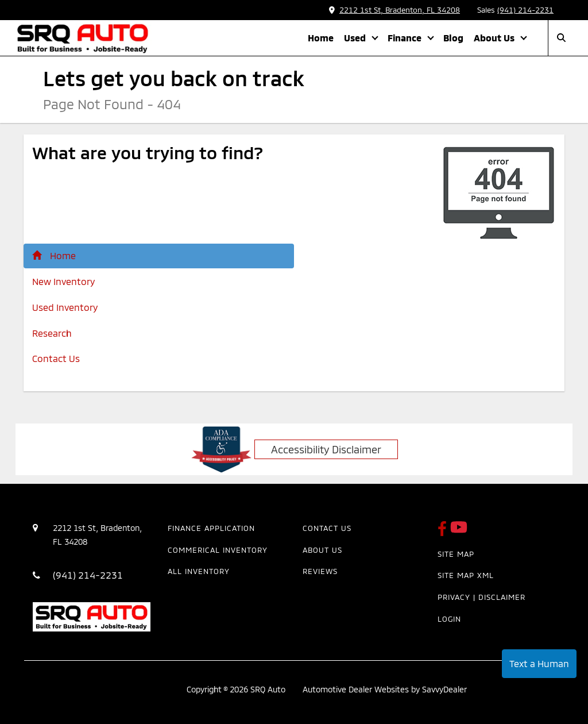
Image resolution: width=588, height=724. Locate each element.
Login (449, 619)
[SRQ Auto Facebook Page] (444, 532)
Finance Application (211, 528)
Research (52, 333)
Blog (453, 38)
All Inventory (199, 571)
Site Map (456, 554)
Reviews (320, 571)
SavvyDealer (444, 689)
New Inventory (63, 281)
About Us (495, 38)
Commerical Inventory (218, 550)
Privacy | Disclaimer (481, 597)
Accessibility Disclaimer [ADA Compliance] (326, 449)
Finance (406, 38)
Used (356, 38)
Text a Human (539, 663)
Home (321, 38)
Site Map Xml (466, 575)
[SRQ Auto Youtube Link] (459, 532)
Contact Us (56, 358)
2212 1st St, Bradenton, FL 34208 (394, 10)
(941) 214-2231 (525, 10)
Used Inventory (65, 307)
